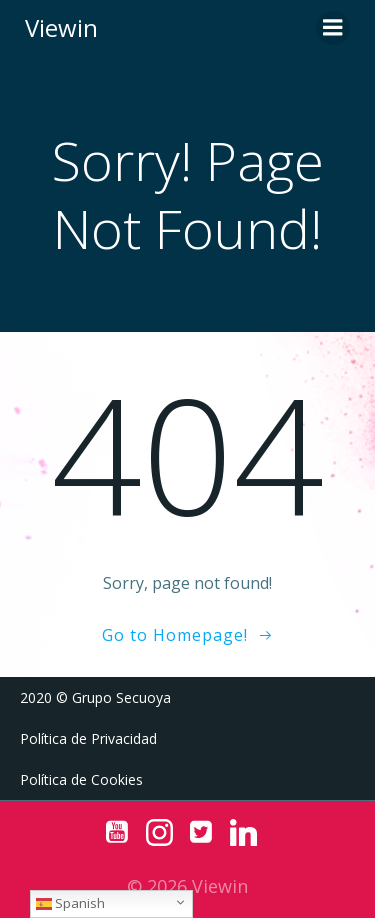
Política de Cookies (81, 779)
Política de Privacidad (88, 738)
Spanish (70, 903)
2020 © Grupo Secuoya (95, 697)
